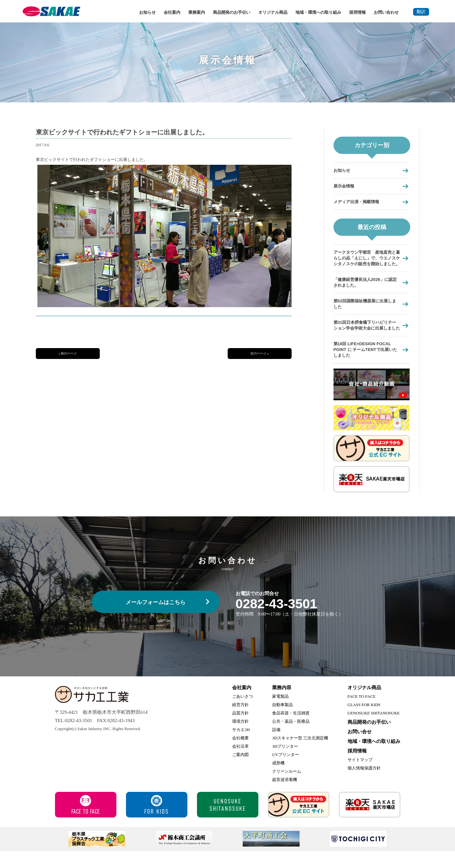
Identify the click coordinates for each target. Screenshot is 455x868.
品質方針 (240, 730)
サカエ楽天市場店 (370, 822)
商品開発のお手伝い (232, 12)
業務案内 (197, 12)
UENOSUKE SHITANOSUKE (374, 730)
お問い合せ (360, 749)
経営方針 (240, 722)
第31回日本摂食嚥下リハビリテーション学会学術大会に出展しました (365, 338)
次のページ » (260, 353)
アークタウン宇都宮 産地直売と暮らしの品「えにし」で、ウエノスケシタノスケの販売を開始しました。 (365, 262)
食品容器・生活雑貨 (291, 730)
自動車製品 (282, 722)
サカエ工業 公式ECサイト (299, 822)
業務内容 (282, 705)
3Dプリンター (285, 763)
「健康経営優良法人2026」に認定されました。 (365, 291)
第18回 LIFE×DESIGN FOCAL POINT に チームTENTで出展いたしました (366, 366)
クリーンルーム (287, 788)
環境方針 (240, 738)
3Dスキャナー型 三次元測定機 (300, 755)
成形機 (278, 780)
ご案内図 (240, 772)
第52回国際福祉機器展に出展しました (365, 313)
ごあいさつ (243, 713)
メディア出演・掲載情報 (360, 202)
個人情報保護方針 (364, 785)
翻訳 (421, 12)
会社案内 (172, 12)
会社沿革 (240, 763)
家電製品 (280, 713)
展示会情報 (345, 186)
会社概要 (240, 755)
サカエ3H (241, 747)
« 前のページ (68, 353)
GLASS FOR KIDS (364, 722)
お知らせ (147, 12)
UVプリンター (286, 772)
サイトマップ (360, 777)
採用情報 (357, 12)
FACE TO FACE (362, 713)
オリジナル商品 (273, 12)
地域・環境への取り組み (318, 12)
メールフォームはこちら (156, 619)
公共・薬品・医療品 (291, 738)
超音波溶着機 (285, 796)
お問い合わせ (386, 12)
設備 (276, 747)
